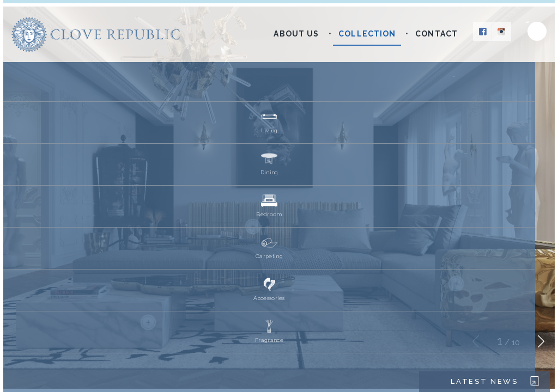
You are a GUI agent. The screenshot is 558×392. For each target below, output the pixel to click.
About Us (296, 34)
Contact (436, 34)
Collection (367, 34)
